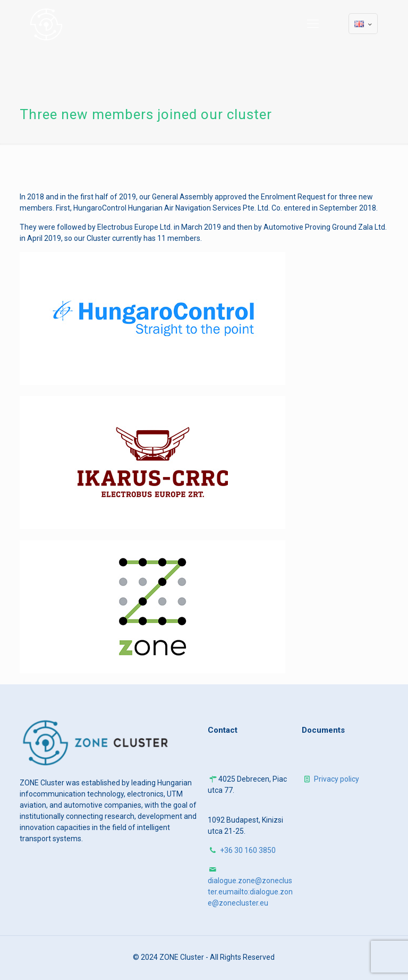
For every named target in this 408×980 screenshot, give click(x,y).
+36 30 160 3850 (248, 850)
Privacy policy (337, 779)
